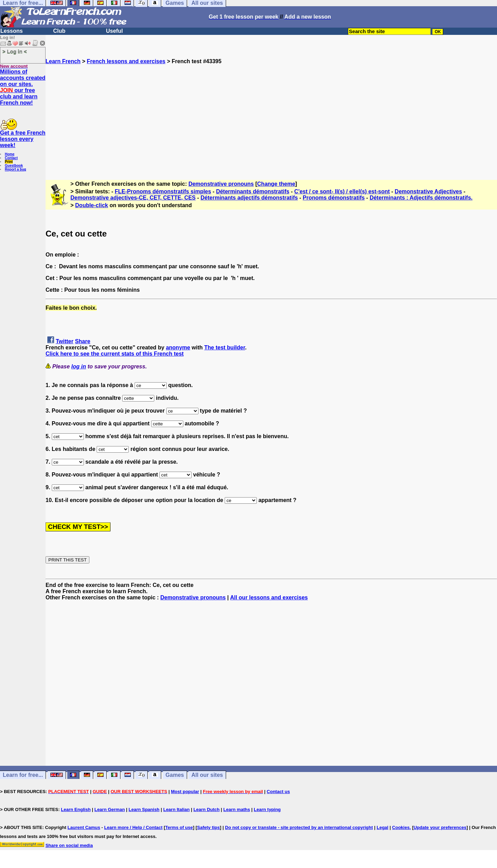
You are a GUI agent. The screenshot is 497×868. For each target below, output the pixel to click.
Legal (382, 827)
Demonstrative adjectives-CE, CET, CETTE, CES (133, 198)
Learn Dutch (206, 809)
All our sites (207, 775)
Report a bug (16, 169)
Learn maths (237, 809)
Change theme (276, 184)
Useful (114, 31)
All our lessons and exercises (269, 597)
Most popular (185, 792)
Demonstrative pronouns (221, 184)
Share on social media (69, 845)
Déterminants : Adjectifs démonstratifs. (421, 198)
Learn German (109, 809)
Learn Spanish (144, 809)
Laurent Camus (84, 827)
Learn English (76, 809)
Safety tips (208, 827)
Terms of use (179, 827)
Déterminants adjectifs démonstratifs (249, 198)
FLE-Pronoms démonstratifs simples (163, 191)
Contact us (278, 792)
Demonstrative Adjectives (428, 191)
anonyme (178, 348)
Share (82, 341)
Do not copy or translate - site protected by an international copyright (299, 827)
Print (9, 162)
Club (59, 31)
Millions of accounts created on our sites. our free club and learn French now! (23, 87)
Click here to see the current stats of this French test (115, 354)
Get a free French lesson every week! (23, 139)
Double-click (92, 205)
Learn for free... (23, 775)
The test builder (225, 348)
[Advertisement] (271, 113)
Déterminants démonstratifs (253, 191)
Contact (11, 158)
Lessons (12, 31)
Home (10, 154)
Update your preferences (440, 827)
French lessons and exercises (126, 61)
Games (175, 775)
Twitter (64, 341)
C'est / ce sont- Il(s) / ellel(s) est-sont (342, 191)
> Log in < (15, 51)
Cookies (401, 827)
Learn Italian (177, 809)
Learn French (63, 61)
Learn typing (267, 809)
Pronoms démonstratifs (334, 198)
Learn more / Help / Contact (133, 827)
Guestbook (14, 166)
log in (79, 367)
